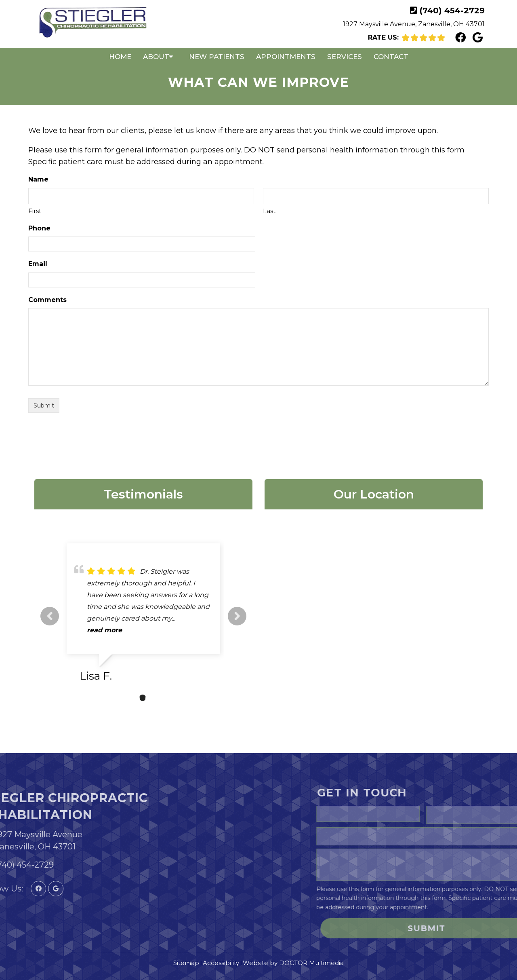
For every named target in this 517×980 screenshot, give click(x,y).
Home (120, 57)
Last (269, 211)
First (35, 211)
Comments (47, 300)
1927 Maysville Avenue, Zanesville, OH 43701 (414, 24)
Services (345, 57)
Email (38, 264)
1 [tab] (130, 698)
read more (104, 630)
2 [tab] (143, 698)
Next (237, 616)
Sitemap (186, 963)
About (156, 57)
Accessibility (221, 963)
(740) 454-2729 (452, 11)
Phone (39, 228)
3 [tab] (155, 698)
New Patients (217, 57)
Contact (391, 57)
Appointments (286, 57)
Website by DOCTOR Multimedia (293, 963)
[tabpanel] (143, 616)
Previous (50, 616)
